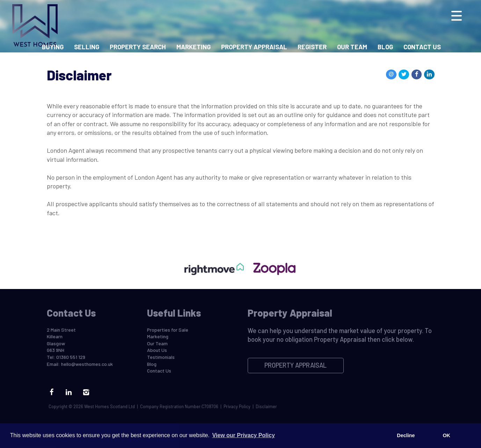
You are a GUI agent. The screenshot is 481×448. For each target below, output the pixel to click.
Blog (385, 47)
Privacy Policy (237, 406)
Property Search (138, 47)
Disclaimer (266, 406)
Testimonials (161, 357)
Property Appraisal (254, 47)
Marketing (194, 47)
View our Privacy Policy (243, 435)
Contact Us (422, 47)
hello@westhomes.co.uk (87, 364)
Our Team (352, 47)
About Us (157, 350)
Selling (87, 47)
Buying (53, 47)
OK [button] (446, 435)
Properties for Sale (168, 330)
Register (312, 47)
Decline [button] (406, 435)
